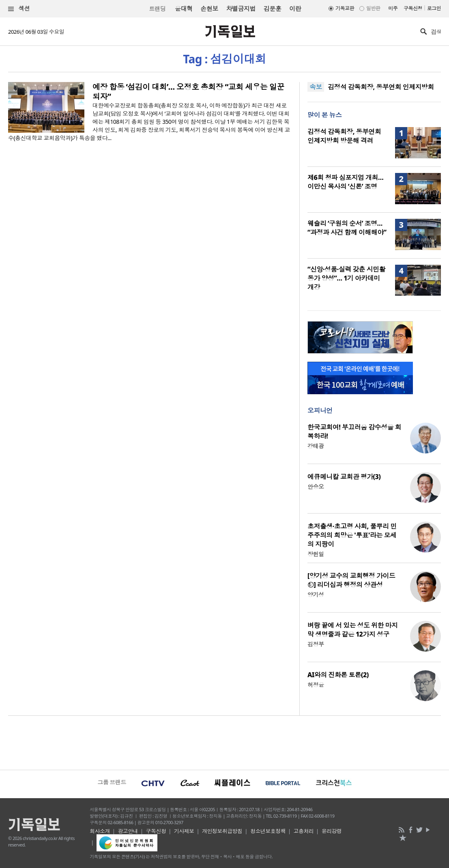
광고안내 (128, 831)
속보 (316, 87)
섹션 (19, 9)
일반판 (373, 8)
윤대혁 (184, 9)
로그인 (434, 8)
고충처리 (303, 831)
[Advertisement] (224, 742)
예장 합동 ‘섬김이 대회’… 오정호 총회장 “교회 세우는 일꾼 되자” (188, 92)
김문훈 (272, 9)
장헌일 (316, 554)
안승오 (316, 487)
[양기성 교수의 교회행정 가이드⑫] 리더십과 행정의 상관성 (351, 580)
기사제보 (184, 831)
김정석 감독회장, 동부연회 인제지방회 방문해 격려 (344, 136)
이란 (295, 9)
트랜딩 (157, 9)
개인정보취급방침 (222, 831)
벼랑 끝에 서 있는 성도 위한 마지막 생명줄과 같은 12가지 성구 (352, 630)
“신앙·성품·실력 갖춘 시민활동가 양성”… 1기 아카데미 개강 (346, 278)
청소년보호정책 (268, 831)
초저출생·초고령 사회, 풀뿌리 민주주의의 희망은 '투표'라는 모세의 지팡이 (352, 535)
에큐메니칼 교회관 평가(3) (344, 477)
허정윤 (316, 685)
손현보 (209, 9)
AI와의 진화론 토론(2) (338, 675)
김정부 (316, 644)
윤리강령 (332, 831)
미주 (393, 8)
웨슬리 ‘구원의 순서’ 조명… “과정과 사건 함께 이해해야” (347, 228)
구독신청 (413, 8)
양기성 (316, 595)
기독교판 (345, 8)
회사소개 (100, 831)
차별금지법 (241, 9)
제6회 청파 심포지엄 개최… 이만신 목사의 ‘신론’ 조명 (345, 182)
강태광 (316, 446)
